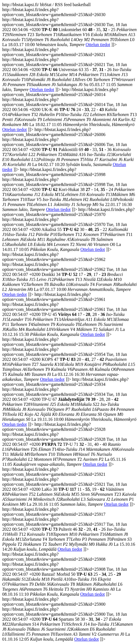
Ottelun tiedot (98, 45)
